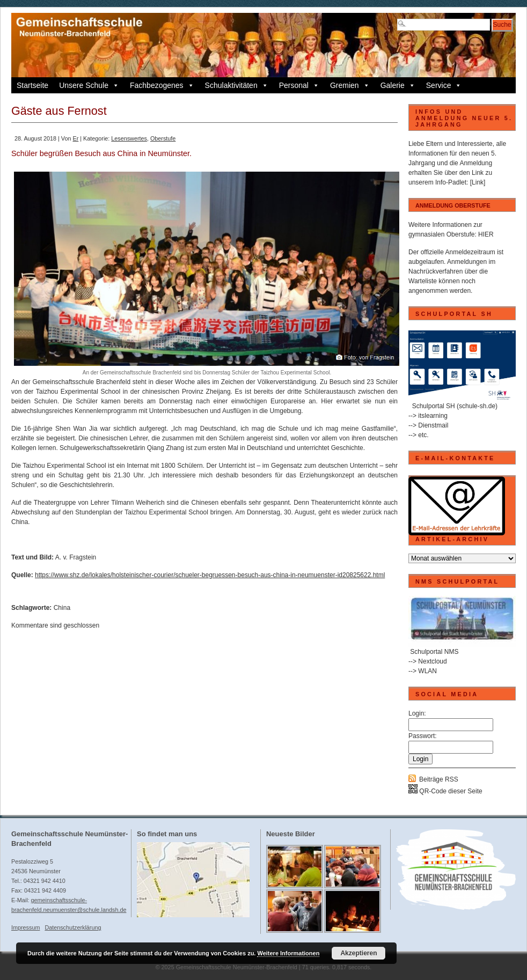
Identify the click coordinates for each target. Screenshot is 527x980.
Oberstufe (163, 138)
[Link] (478, 182)
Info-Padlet (451, 182)
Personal (299, 85)
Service (444, 85)
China (62, 608)
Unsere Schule (89, 85)
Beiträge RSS (439, 779)
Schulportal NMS (434, 652)
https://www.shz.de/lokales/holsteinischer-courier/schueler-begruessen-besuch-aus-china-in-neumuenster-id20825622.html (210, 575)
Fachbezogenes (162, 85)
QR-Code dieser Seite (445, 791)
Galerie (398, 85)
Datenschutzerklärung (73, 927)
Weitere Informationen (288, 953)
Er (75, 138)
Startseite (32, 85)
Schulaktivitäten (237, 85)
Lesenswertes (129, 138)
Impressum (25, 927)
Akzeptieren (358, 953)
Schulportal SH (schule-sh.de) (455, 406)
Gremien (350, 85)
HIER (486, 234)
